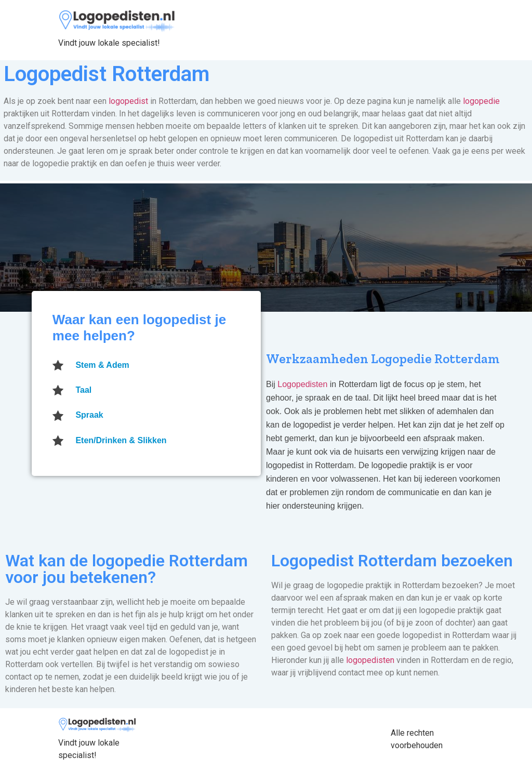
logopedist (128, 101)
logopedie (481, 101)
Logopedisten (304, 384)
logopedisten (370, 660)
